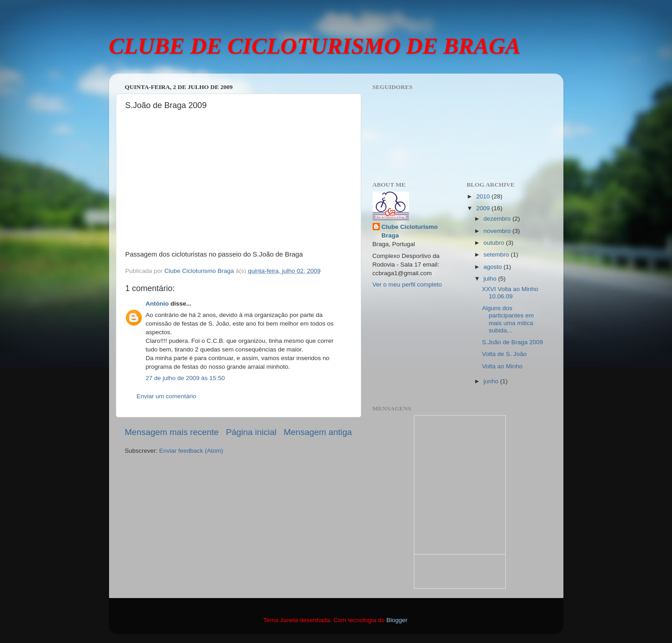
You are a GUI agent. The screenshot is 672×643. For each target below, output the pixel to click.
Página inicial (251, 432)
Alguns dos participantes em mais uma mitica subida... (508, 319)
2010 (484, 196)
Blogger (397, 620)
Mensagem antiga (318, 432)
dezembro (498, 219)
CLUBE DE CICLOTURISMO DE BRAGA (315, 46)
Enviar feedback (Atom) (191, 451)
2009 (484, 208)
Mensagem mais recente (172, 432)
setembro (497, 255)
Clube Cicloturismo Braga (410, 231)
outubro (495, 243)
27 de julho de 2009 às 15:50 (185, 378)
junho (492, 381)
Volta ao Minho (502, 366)
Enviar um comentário (167, 396)
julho (491, 279)
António (157, 304)
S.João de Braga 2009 (513, 342)
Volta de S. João (504, 354)
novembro (498, 231)
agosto (493, 267)
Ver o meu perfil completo (407, 284)
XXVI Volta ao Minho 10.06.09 (510, 293)
